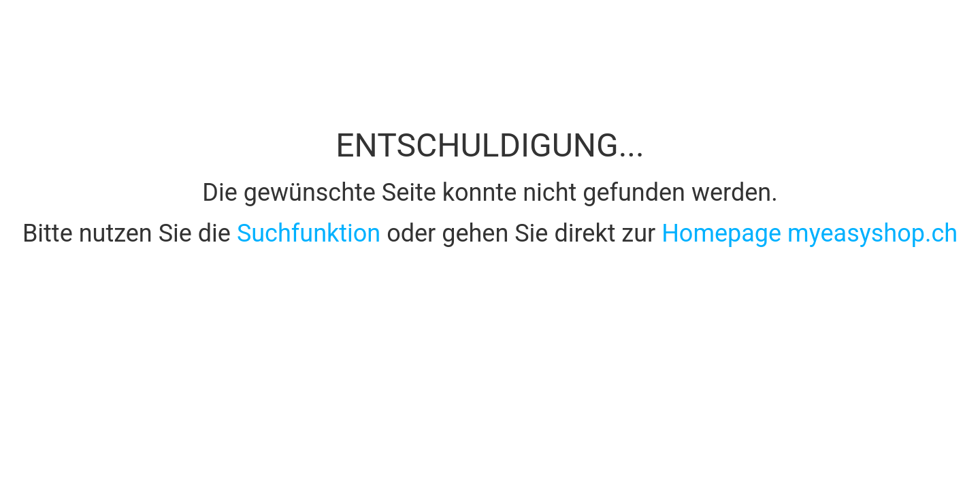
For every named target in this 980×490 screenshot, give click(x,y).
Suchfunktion (312, 233)
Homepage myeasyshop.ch (810, 233)
